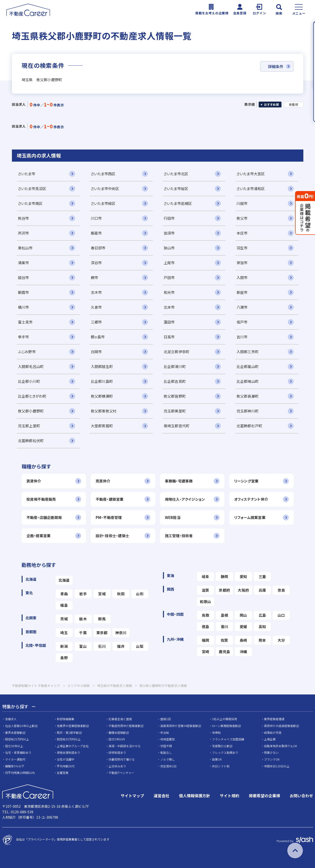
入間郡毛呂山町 (31, 366)
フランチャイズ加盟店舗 (228, 739)
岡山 (243, 615)
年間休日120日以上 (277, 766)
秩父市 (242, 218)
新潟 (64, 646)
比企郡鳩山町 (248, 381)
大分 (281, 640)
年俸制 (216, 732)
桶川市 (24, 307)
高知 (262, 627)
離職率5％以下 (15, 766)
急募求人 (11, 719)
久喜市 (96, 307)
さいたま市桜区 (176, 189)
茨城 (64, 619)
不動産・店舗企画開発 (44, 517)
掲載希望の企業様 (264, 796)
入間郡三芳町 (248, 352)
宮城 (102, 594)
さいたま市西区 (103, 174)
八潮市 (242, 307)
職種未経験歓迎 (119, 732)
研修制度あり (117, 752)
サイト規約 (230, 796)
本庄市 (242, 233)
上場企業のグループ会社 (73, 746)
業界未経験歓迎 (15, 732)
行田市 (169, 218)
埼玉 (64, 633)
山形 (140, 594)
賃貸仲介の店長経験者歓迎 (281, 726)
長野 (64, 658)
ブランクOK (272, 759)
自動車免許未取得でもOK (281, 746)
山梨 (140, 646)
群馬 (102, 619)
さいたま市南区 (30, 203)
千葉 (83, 633)
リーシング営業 (246, 481)
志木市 (96, 292)
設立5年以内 (117, 739)
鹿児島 (224, 652)
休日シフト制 (221, 766)
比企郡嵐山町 (248, 366)
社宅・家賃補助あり (18, 752)
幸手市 (24, 337)
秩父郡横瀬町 (102, 396)
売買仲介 (103, 481)
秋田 (121, 594)
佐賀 (225, 640)
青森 (64, 594)
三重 (262, 576)
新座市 (242, 292)
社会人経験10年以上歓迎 (21, 726)
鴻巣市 (24, 263)
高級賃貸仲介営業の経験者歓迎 (181, 726)
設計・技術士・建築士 (113, 536)
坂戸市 (242, 322)
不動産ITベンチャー (121, 773)
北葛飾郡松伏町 (31, 441)
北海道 (64, 580)
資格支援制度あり (68, 752)
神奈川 (121, 633)
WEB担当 (173, 517)
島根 (225, 615)
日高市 (169, 337)
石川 (102, 646)
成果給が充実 (273, 732)
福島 (64, 605)
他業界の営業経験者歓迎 (73, 726)
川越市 (242, 203)
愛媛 (243, 627)
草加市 (242, 263)
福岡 (206, 640)
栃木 (83, 619)
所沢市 (24, 233)
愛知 (243, 576)
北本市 (169, 307)
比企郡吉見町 (175, 381)
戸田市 (169, 277)
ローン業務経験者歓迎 (226, 726)
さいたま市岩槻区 (178, 203)
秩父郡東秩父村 (104, 411)
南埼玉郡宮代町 (177, 426)
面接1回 (166, 719)
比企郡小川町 (29, 381)
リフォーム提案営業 (250, 517)
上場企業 (270, 739)
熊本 (262, 640)
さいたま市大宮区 (251, 174)
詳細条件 (276, 66)
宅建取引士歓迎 (222, 746)
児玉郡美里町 (175, 411)
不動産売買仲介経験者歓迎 (126, 726)
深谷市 (96, 263)
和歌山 (205, 601)
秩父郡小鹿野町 (31, 411)
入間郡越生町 (102, 366)
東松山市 (25, 248)
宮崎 (206, 652)
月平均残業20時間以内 (20, 773)
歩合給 (165, 732)
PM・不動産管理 (109, 517)
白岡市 (96, 352)
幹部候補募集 (66, 719)
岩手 (83, 594)
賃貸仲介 (34, 481)
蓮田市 (169, 322)
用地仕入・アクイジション (185, 499)
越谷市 (24, 277)
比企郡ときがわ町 (32, 396)
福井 (121, 646)
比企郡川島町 (102, 381)
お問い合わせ (301, 796)
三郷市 (96, 322)
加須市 (169, 233)
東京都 (102, 633)
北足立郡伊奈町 (177, 352)
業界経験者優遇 (274, 719)
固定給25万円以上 (17, 739)
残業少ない (271, 752)
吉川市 (242, 337)
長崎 (243, 640)
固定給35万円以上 (69, 739)
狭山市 (169, 248)
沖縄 (243, 652)
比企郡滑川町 (175, 366)
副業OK (217, 759)
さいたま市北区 (176, 174)
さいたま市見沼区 (32, 189)
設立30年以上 (14, 746)
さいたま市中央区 (105, 189)
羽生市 (242, 248)
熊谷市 (24, 218)
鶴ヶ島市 (98, 337)
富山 (83, 646)
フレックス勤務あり (225, 752)
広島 (262, 615)
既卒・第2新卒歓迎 (69, 732)
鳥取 (206, 615)
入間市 (242, 277)
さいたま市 (27, 174)
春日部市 (98, 248)
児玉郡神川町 (248, 411)
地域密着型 (168, 739)
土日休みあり (117, 766)
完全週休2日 (168, 766)
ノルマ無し (168, 759)
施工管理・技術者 (179, 536)
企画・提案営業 (39, 536)
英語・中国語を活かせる (125, 746)
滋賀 (206, 590)
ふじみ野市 (27, 352)
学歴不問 (166, 746)
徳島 (206, 627)
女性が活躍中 (66, 759)
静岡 (225, 576)
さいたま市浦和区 (251, 189)
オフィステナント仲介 (251, 499)
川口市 (96, 218)
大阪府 (243, 590)
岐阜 (206, 576)
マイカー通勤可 (15, 759)
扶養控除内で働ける (122, 759)
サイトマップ (132, 796)
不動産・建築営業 (110, 499)
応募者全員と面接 (120, 719)
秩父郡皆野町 (175, 396)
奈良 (281, 590)
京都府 (224, 590)
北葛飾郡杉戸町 (250, 426)
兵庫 (262, 590)
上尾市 (169, 263)
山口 (281, 615)
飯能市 (96, 233)
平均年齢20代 (66, 766)
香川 (225, 627)
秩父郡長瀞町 (248, 396)
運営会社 (162, 796)
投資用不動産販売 (41, 499)
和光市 (169, 292)
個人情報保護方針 (195, 796)
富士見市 (25, 322)
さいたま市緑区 (103, 203)
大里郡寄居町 (102, 426)
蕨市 (95, 277)
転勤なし (166, 752)
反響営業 (63, 773)
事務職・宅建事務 (179, 481)
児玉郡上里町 (29, 426)
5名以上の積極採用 (225, 719)
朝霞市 (24, 292)
